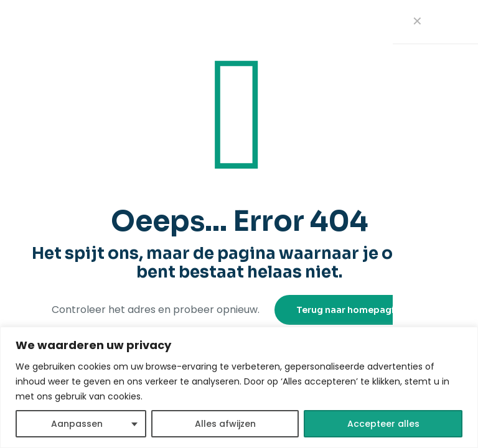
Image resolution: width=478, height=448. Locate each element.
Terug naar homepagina (351, 310)
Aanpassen (77, 424)
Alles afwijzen (225, 424)
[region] (239, 387)
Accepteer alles (383, 424)
